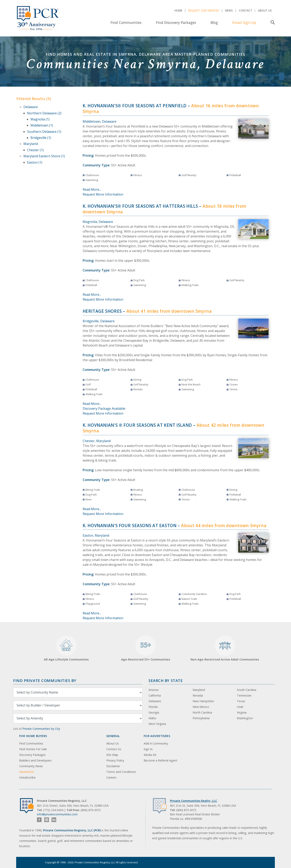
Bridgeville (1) (41, 138)
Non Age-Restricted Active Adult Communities (225, 648)
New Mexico (201, 707)
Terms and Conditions (121, 772)
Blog (214, 22)
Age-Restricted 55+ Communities (146, 648)
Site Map (112, 755)
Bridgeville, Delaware (99, 321)
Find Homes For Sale (33, 749)
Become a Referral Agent (160, 760)
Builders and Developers (35, 760)
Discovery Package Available (104, 408)
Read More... (92, 189)
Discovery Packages (32, 755)
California (155, 695)
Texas (241, 701)
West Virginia (157, 724)
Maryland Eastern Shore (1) (44, 156)
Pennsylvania (201, 718)
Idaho (152, 718)
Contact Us (114, 749)
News (229, 10)
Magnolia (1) (40, 119)
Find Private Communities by (45, 680)
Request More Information (103, 194)
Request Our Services (204, 10)
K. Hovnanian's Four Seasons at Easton (130, 525)
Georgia (154, 712)
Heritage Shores (102, 311)
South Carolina (247, 690)
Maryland (31, 144)
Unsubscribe (27, 777)
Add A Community (156, 743)
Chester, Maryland (97, 441)
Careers (111, 777)
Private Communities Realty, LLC (193, 801)
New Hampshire (203, 701)
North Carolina (202, 712)
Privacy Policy (115, 760)
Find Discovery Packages (176, 22)
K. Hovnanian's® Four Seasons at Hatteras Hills (140, 206)
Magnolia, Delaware (98, 222)
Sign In (148, 749)
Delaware (31, 107)
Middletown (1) (42, 125)
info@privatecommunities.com (57, 814)
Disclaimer (113, 766)
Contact (246, 10)
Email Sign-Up (244, 22)
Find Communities (126, 22)
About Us (265, 10)
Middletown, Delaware (100, 121)
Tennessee (244, 695)
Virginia (242, 712)
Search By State (166, 680)
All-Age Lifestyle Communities (66, 648)
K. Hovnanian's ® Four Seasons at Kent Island (137, 425)
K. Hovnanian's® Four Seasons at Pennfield (135, 106)
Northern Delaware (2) (44, 113)
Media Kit (150, 755)
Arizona (153, 690)
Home (178, 10)
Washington (245, 718)
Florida (153, 707)
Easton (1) (35, 162)
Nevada (198, 695)
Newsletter (27, 772)
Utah (240, 707)
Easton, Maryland (96, 535)
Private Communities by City (41, 729)
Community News (31, 766)
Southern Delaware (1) (44, 132)
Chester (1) (35, 150)
